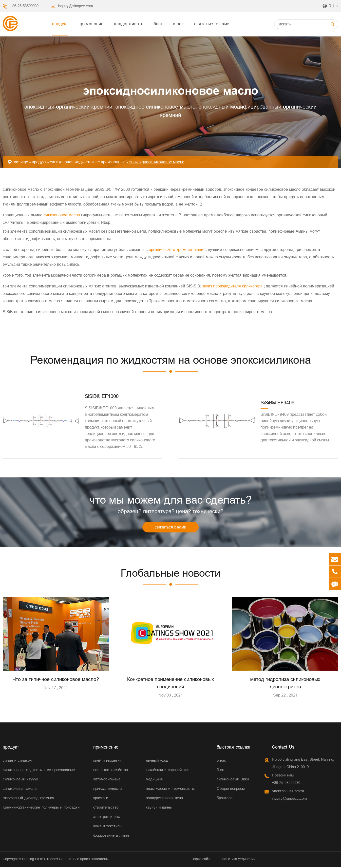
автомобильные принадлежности (107, 785)
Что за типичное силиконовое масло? (56, 680)
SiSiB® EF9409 (277, 403)
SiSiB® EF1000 (102, 396)
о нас (178, 24)
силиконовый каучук (20, 780)
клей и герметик (107, 761)
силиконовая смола (20, 789)
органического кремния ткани (177, 249)
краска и (101, 799)
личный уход (157, 761)
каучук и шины (159, 808)
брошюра (225, 799)
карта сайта (202, 860)
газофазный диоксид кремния (28, 799)
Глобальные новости (171, 574)
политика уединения (239, 860)
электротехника (107, 818)
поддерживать (129, 24)
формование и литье (111, 836)
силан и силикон (17, 761)
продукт (60, 24)
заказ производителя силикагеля (233, 286)
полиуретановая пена (164, 799)
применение (91, 24)
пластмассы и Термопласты (170, 789)
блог (158, 24)
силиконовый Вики (233, 780)
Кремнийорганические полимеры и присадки (41, 808)
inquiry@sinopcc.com (76, 6)
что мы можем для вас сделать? (170, 500)
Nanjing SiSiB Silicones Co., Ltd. (47, 860)
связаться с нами (212, 24)
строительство (106, 808)
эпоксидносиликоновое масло (157, 162)
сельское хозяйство (111, 771)
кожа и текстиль (107, 827)
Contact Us (283, 748)
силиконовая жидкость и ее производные (88, 162)
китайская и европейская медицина (168, 775)
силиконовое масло (62, 215)
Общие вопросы (231, 789)
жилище (21, 162)
